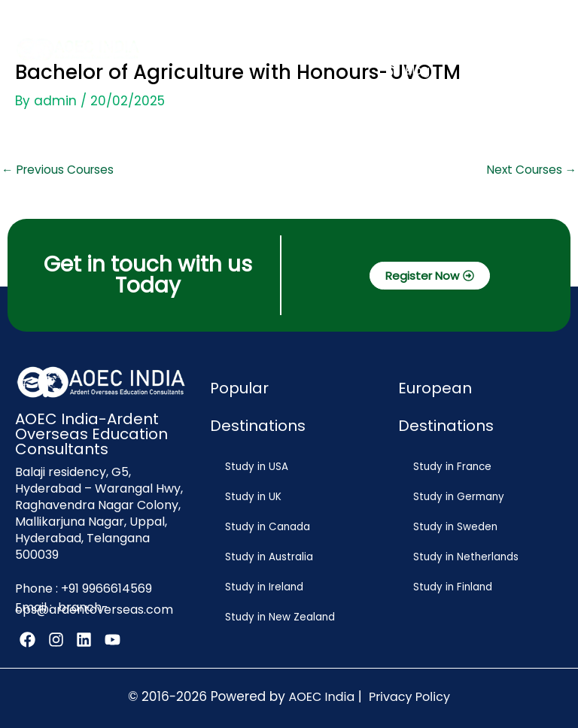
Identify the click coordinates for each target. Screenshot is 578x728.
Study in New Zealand (278, 617)
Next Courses (532, 170)
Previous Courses (58, 170)
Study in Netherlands (463, 557)
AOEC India (321, 694)
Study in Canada (265, 527)
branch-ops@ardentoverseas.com (94, 607)
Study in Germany (456, 497)
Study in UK (251, 497)
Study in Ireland (262, 587)
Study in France (450, 467)
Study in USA (255, 467)
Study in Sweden (453, 527)
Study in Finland (450, 587)
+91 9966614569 (106, 588)
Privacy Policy (409, 694)
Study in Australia (266, 557)
